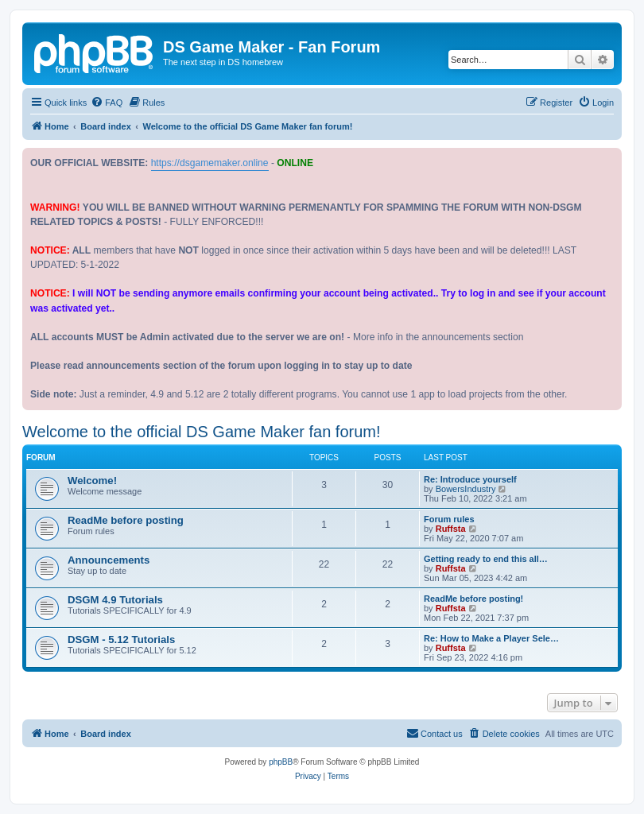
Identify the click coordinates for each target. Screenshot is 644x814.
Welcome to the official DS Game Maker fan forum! (202, 432)
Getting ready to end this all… (486, 559)
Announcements (109, 560)
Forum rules (449, 519)
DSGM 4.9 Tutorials (115, 600)
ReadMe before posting (126, 520)
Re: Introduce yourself (470, 479)
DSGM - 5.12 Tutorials (121, 640)
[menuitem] (107, 103)
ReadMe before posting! (473, 599)
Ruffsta (451, 529)
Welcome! (92, 481)
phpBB (281, 762)
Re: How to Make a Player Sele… (491, 638)
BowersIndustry (466, 489)
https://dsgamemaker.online (210, 163)
